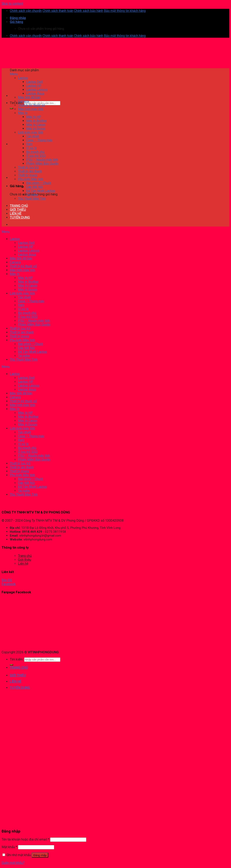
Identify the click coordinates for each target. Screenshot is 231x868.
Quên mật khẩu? (13, 863)
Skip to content (12, 4)
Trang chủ (25, 556)
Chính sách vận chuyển (26, 11)
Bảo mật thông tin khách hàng (125, 11)
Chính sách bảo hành (89, 11)
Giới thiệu (25, 560)
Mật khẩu (9, 847)
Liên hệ (23, 564)
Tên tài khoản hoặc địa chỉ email (25, 839)
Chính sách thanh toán (58, 11)
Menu (14, 74)
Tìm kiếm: (17, 103)
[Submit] (11, 108)
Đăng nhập (40, 855)
